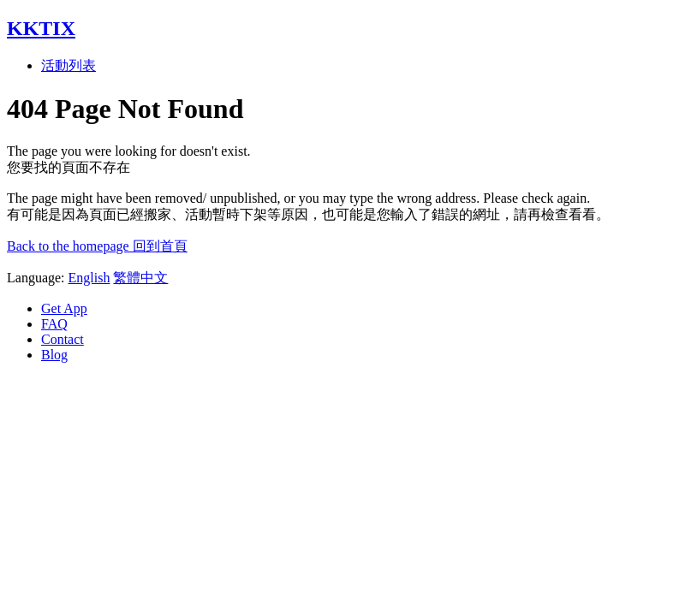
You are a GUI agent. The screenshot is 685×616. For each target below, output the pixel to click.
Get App (64, 308)
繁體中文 (140, 278)
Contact (63, 339)
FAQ (54, 324)
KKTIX (41, 28)
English (89, 278)
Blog (54, 355)
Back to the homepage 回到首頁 (97, 246)
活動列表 (68, 65)
